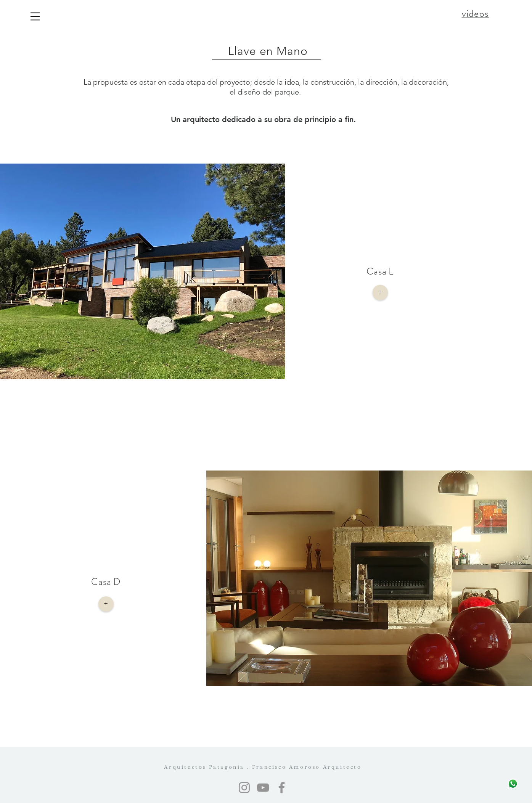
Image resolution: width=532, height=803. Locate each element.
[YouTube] (263, 788)
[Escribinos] (513, 784)
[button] (35, 16)
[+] (380, 292)
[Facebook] (282, 788)
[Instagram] (244, 788)
